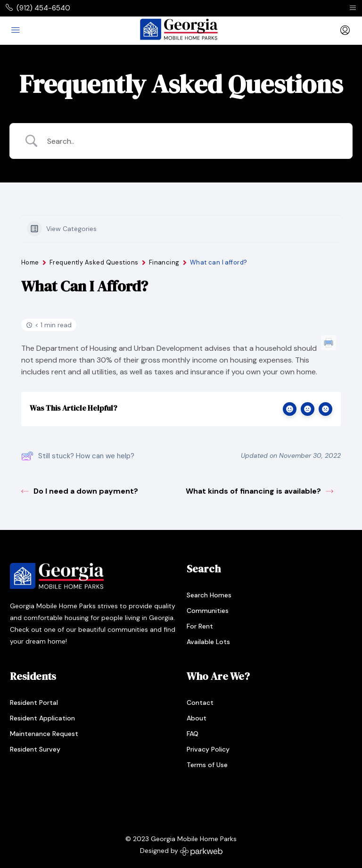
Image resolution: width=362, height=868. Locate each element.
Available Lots (208, 642)
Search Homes (209, 595)
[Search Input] (193, 141)
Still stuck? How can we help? (78, 456)
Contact (200, 703)
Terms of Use (207, 765)
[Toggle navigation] (353, 8)
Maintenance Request (44, 734)
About (197, 718)
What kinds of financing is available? (259, 491)
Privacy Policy (208, 749)
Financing (164, 262)
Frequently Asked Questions (94, 262)
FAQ (193, 734)
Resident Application (42, 718)
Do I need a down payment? (80, 491)
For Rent (200, 626)
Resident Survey (35, 749)
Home (30, 262)
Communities (208, 611)
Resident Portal (34, 703)
